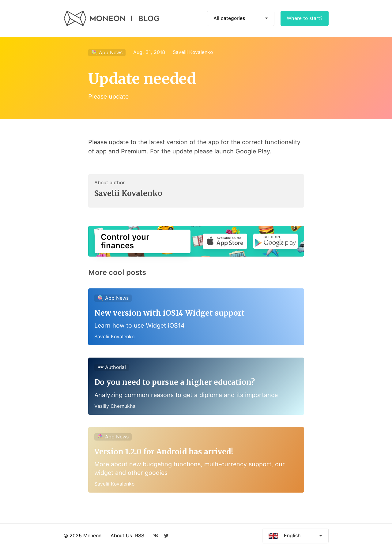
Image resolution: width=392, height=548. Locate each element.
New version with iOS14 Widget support (170, 313)
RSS (140, 536)
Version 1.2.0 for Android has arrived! (164, 452)
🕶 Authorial (112, 367)
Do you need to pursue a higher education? (175, 382)
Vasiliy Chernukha (115, 406)
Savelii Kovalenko (193, 52)
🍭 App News (107, 53)
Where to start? (305, 18)
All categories (229, 18)
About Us (121, 536)
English (292, 536)
